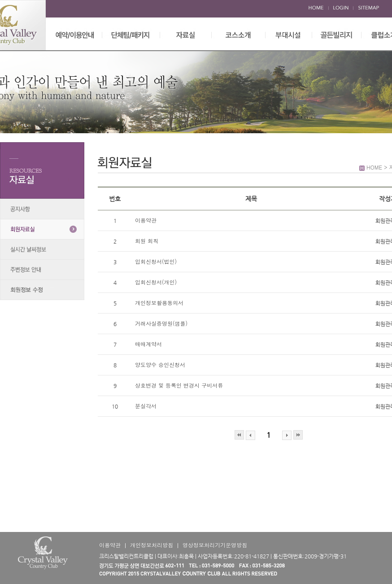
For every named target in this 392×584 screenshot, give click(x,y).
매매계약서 (148, 344)
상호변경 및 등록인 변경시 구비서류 (179, 385)
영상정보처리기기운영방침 (215, 545)
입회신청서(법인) (156, 261)
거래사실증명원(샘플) (161, 323)
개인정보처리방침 (152, 545)
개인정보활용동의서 (159, 303)
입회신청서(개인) (156, 282)
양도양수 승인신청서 (160, 364)
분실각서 (146, 406)
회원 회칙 (148, 241)
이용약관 (146, 220)
